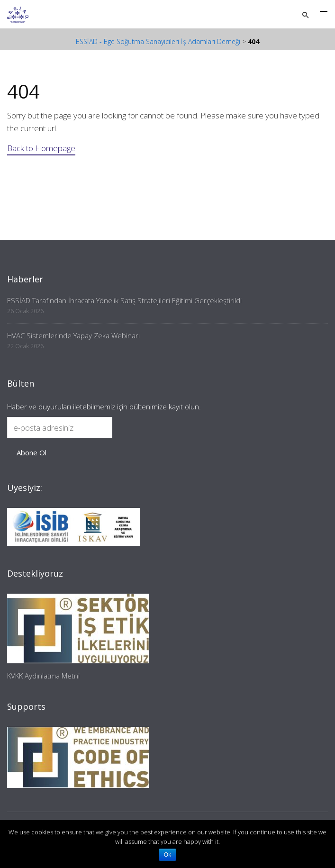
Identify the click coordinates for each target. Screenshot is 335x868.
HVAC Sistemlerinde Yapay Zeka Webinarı (73, 335)
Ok (167, 855)
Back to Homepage (41, 148)
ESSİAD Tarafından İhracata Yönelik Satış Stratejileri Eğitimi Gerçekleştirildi (124, 300)
